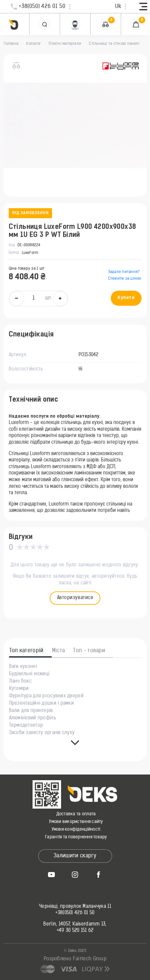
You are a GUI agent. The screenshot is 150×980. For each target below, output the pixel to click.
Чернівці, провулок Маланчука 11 (75, 907)
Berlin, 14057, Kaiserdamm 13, (75, 925)
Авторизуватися (75, 598)
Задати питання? (124, 272)
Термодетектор (26, 726)
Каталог (34, 44)
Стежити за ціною (125, 279)
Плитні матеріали (65, 44)
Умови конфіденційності (76, 829)
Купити (126, 298)
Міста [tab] (59, 651)
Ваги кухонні (23, 667)
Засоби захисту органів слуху (42, 733)
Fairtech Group (90, 959)
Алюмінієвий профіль (33, 718)
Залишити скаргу (75, 856)
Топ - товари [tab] (89, 651)
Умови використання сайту (76, 822)
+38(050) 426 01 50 (75, 913)
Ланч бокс (20, 682)
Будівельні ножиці (29, 674)
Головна (11, 44)
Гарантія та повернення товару (76, 837)
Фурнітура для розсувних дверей (46, 696)
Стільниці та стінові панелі (114, 44)
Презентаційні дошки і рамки (42, 704)
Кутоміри (19, 689)
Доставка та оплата (76, 814)
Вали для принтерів (31, 711)
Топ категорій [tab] (27, 651)
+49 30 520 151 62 (75, 931)
